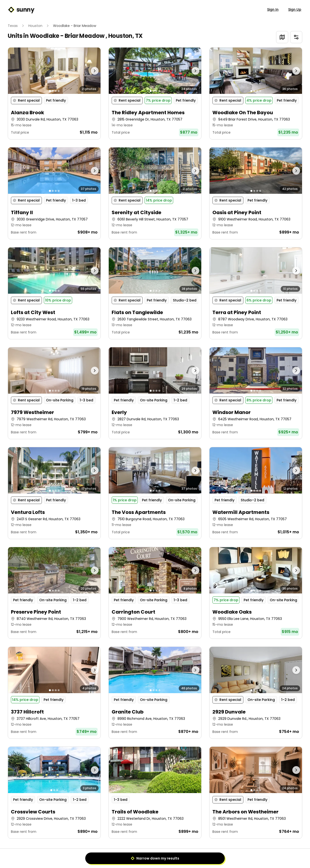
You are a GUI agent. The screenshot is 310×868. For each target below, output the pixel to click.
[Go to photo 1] (50, 91)
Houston (35, 26)
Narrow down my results (155, 858)
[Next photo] (89, 71)
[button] (54, 93)
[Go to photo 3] (56, 91)
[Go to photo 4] (59, 91)
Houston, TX (125, 36)
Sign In (273, 9)
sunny (21, 10)
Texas (13, 26)
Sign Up (295, 9)
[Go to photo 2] (53, 91)
